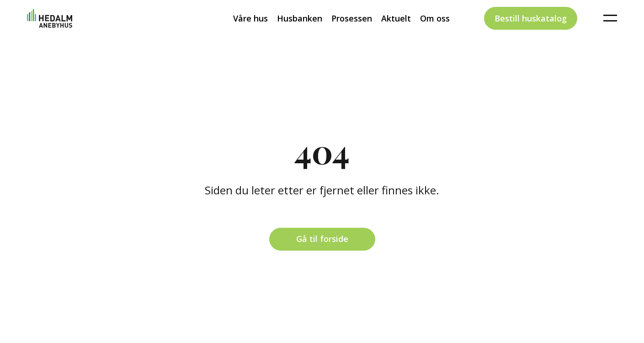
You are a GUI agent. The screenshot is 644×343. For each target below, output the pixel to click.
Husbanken (300, 34)
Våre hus (250, 34)
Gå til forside (322, 239)
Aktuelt (396, 34)
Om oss (435, 34)
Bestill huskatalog (531, 34)
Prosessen (352, 34)
